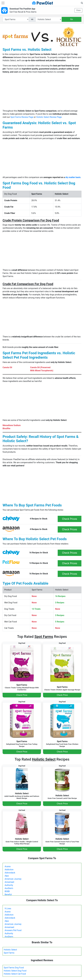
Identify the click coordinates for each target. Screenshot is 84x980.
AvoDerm (9, 888)
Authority (9, 885)
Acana (8, 866)
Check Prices (70, 519)
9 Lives (8, 909)
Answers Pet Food (13, 930)
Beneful (8, 894)
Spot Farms (9, 953)
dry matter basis (73, 177)
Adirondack (10, 873)
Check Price (22, 695)
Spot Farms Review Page (22, 117)
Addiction (9, 870)
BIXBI (7, 891)
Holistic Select (10, 950)
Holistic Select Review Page (49, 117)
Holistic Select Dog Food (15, 971)
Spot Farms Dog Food (14, 968)
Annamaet (9, 882)
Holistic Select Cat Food (15, 974)
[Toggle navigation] (3, 3)
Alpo (7, 876)
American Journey (13, 879)
